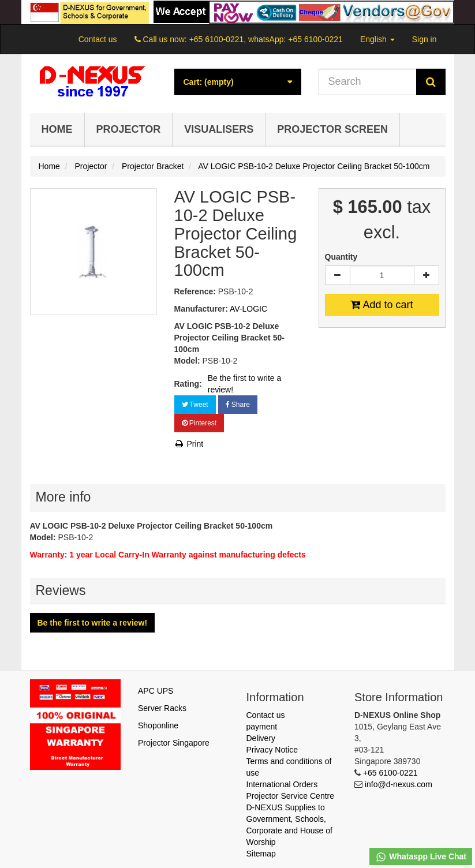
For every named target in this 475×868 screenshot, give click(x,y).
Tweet (195, 405)
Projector (129, 129)
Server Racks (162, 708)
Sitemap (261, 854)
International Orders (282, 784)
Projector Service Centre (291, 796)
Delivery (261, 738)
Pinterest (199, 423)
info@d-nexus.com (399, 784)
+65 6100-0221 (390, 773)
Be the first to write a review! (245, 384)
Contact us (98, 39)
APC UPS (156, 691)
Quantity (341, 257)
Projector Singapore (174, 743)
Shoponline (158, 725)
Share (238, 405)
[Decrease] (338, 275)
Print (189, 444)
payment (262, 727)
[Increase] (427, 275)
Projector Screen (332, 129)
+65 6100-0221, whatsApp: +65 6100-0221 (266, 39)
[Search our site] (368, 82)
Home (57, 129)
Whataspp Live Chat (421, 857)
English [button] (377, 39)
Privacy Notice (272, 750)
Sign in (424, 39)
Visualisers (219, 129)
